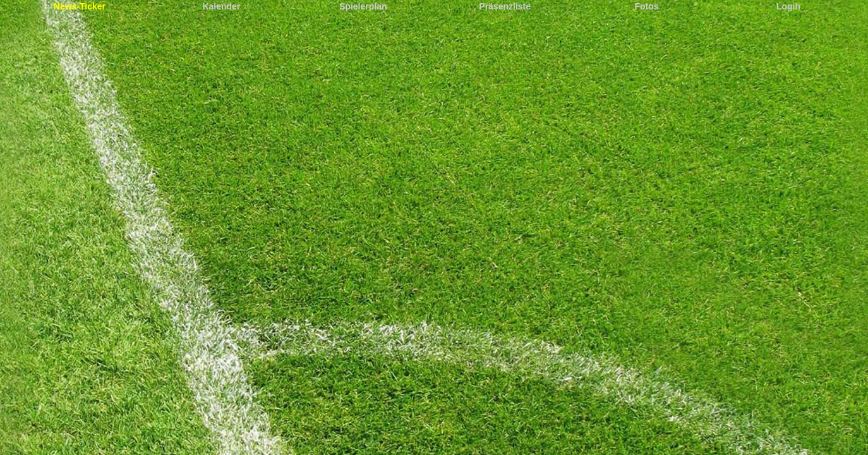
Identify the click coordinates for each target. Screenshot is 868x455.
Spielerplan (363, 6)
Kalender (221, 6)
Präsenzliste (505, 6)
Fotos (647, 6)
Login (788, 6)
